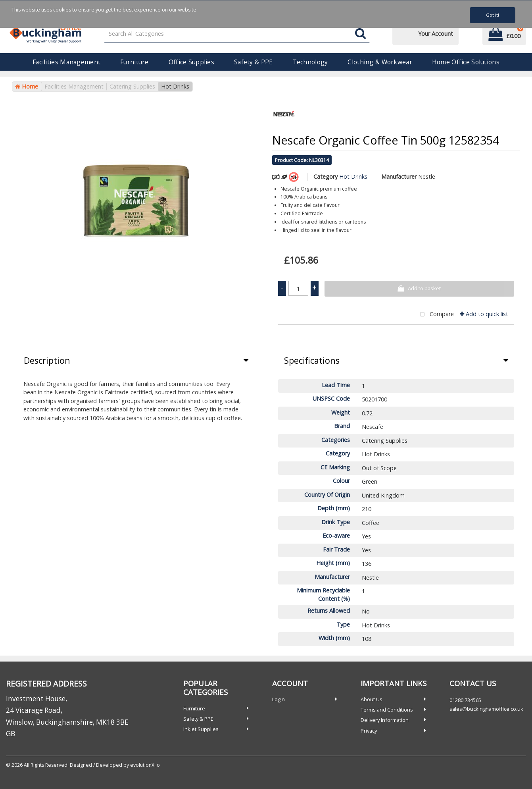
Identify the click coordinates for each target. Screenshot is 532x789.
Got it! (493, 15)
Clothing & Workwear (380, 62)
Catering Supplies (132, 86)
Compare (435, 315)
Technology (310, 62)
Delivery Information (385, 720)
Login (278, 699)
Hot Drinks (175, 86)
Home (27, 86)
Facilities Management (66, 62)
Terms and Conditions (387, 710)
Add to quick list (484, 314)
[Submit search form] (360, 34)
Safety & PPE (253, 62)
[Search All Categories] (237, 34)
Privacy (369, 731)
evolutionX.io (145, 765)
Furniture (134, 62)
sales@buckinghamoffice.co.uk (486, 709)
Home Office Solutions (466, 62)
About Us (372, 699)
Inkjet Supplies (201, 729)
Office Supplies (191, 62)
